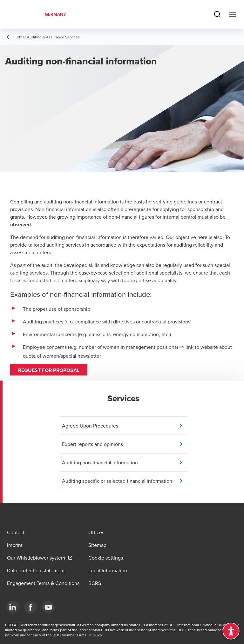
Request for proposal (49, 370)
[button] (125, 426)
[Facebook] (30, 607)
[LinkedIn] (13, 607)
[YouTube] (48, 607)
